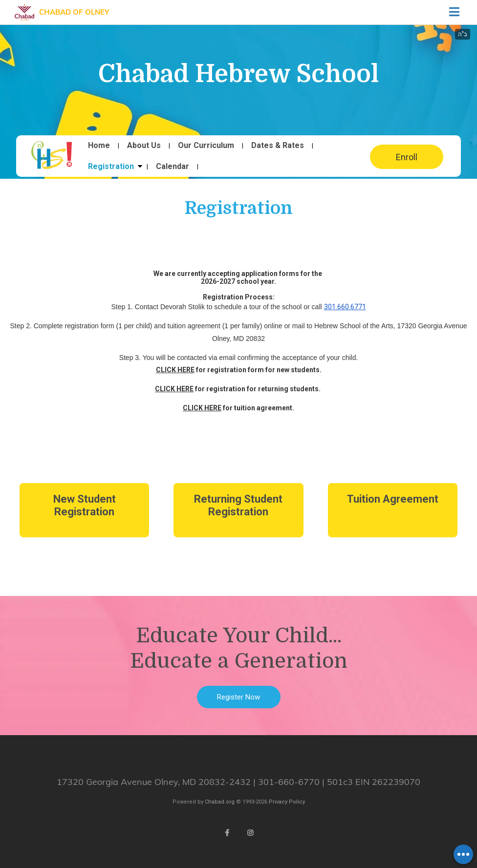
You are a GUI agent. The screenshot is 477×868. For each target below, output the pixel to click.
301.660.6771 (345, 307)
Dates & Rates (278, 146)
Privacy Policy (287, 802)
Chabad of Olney (74, 12)
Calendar (173, 167)
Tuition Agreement (393, 499)
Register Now (238, 697)
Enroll (407, 157)
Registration (111, 167)
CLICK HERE (175, 370)
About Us (144, 146)
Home (99, 146)
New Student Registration (85, 505)
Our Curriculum (206, 146)
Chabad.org (220, 802)
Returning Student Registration (238, 505)
